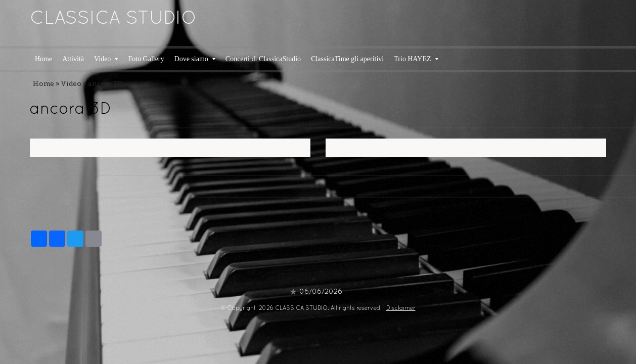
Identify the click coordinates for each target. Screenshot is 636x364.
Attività (73, 59)
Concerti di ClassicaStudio (263, 59)
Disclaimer (401, 308)
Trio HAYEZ (416, 59)
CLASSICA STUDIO (113, 19)
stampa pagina (579, 106)
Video (106, 59)
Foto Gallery (146, 59)
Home (43, 59)
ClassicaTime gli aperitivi (347, 59)
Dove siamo (195, 59)
